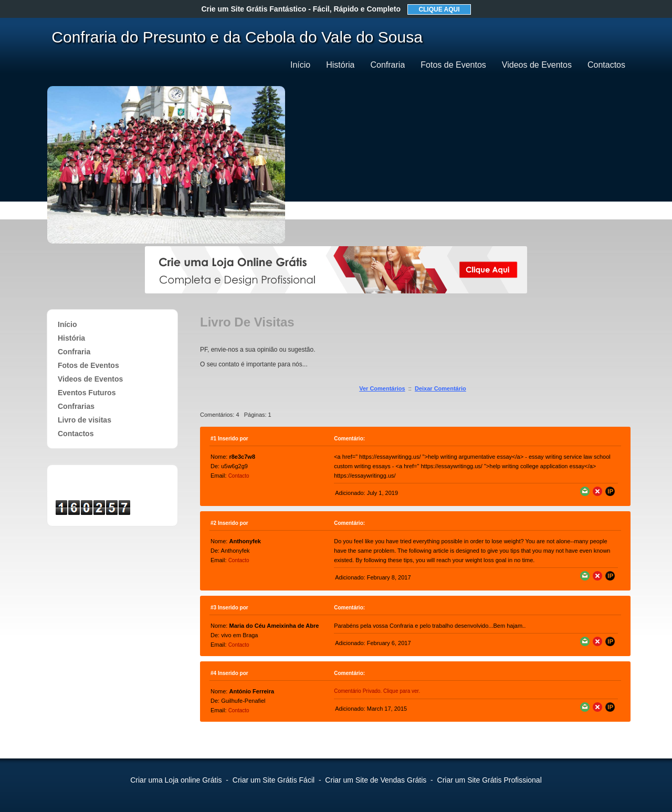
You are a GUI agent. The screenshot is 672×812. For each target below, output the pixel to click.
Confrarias (76, 406)
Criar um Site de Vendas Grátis (376, 780)
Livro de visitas (85, 420)
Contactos (606, 65)
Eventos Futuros (87, 393)
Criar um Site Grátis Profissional (490, 780)
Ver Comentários (382, 388)
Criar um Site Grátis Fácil (274, 780)
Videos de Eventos (537, 65)
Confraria (387, 65)
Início (300, 65)
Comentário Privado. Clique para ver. (377, 691)
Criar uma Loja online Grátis (176, 780)
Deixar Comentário (440, 388)
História (340, 65)
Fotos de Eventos (453, 65)
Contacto (239, 476)
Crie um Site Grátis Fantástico (301, 9)
